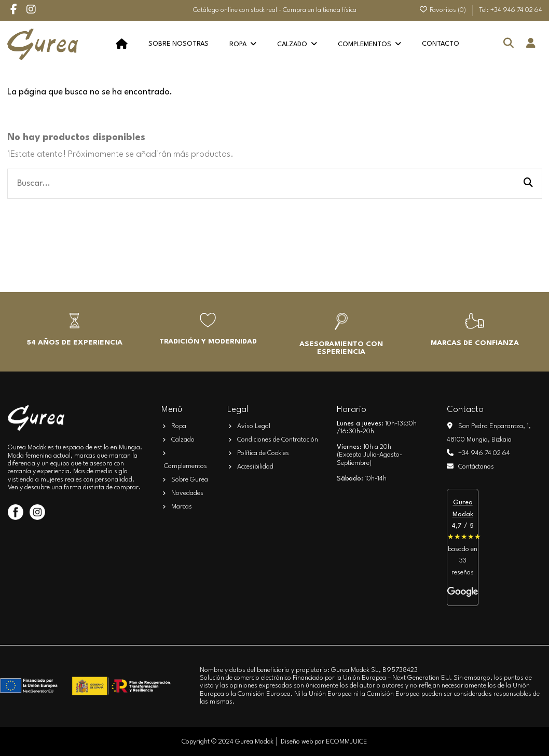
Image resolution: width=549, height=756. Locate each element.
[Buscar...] (528, 184)
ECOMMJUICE (347, 742)
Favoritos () (443, 10)
